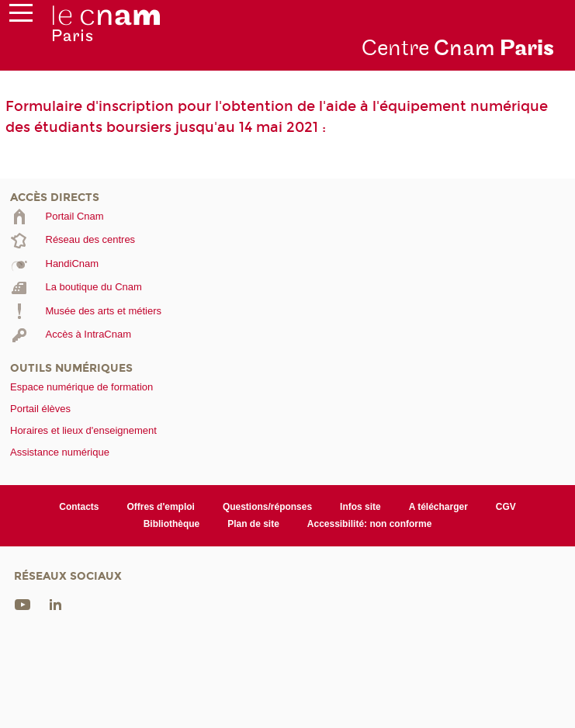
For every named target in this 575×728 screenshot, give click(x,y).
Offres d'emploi (160, 507)
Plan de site (253, 524)
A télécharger (438, 507)
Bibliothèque (172, 524)
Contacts (79, 507)
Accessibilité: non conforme (370, 524)
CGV (506, 507)
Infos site (360, 507)
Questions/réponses (267, 507)
